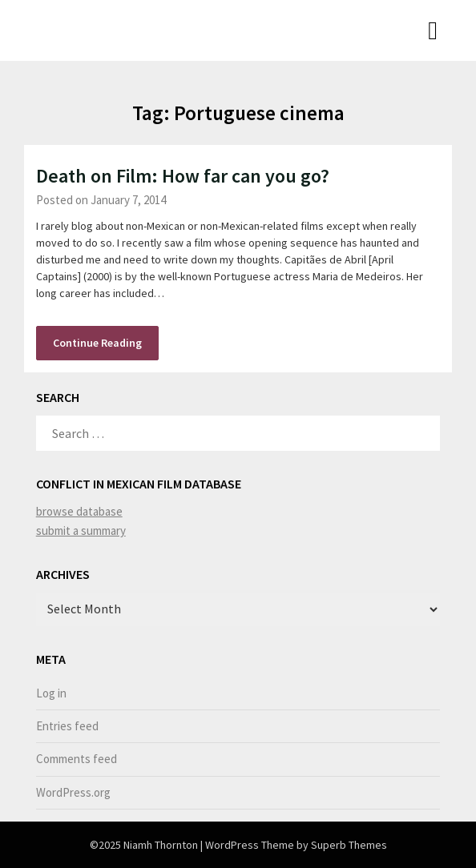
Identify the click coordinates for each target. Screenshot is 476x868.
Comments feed (77, 759)
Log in (51, 693)
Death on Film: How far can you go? (183, 176)
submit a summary (81, 530)
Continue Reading (97, 343)
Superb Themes (349, 845)
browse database (79, 511)
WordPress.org (73, 792)
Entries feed (67, 726)
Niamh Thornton (90, 29)
